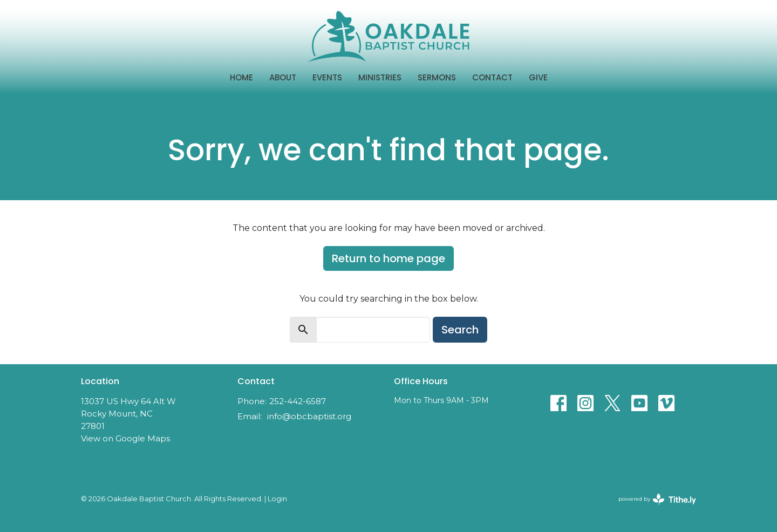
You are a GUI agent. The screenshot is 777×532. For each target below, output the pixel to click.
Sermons (437, 77)
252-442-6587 (298, 401)
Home (241, 77)
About (283, 77)
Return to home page (388, 258)
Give (538, 77)
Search (460, 330)
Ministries (380, 77)
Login (277, 499)
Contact (492, 77)
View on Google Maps (125, 438)
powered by (657, 499)
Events (327, 77)
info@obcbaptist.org (309, 416)
